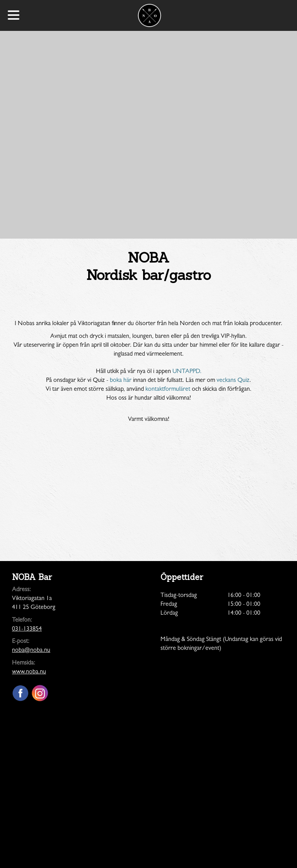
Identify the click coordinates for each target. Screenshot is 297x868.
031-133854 (27, 629)
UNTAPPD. (187, 372)
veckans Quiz (233, 381)
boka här (121, 381)
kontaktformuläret (168, 390)
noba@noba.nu (31, 651)
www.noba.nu (29, 672)
